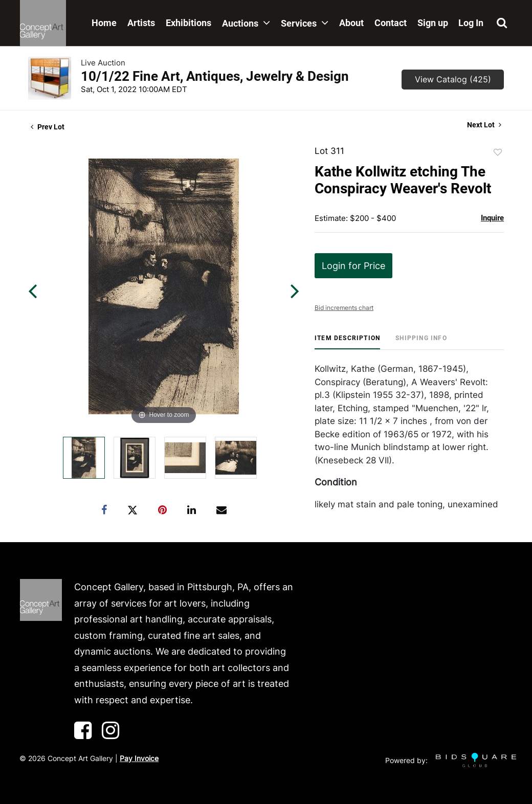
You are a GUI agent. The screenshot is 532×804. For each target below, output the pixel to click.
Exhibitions (189, 23)
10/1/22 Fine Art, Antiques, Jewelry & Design (215, 76)
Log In (471, 23)
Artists (141, 23)
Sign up (433, 23)
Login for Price (353, 266)
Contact (391, 23)
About (351, 23)
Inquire (492, 218)
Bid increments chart (344, 308)
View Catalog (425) (453, 79)
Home (104, 23)
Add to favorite (498, 152)
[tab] (347, 342)
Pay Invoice (139, 758)
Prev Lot (48, 127)
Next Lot (484, 125)
